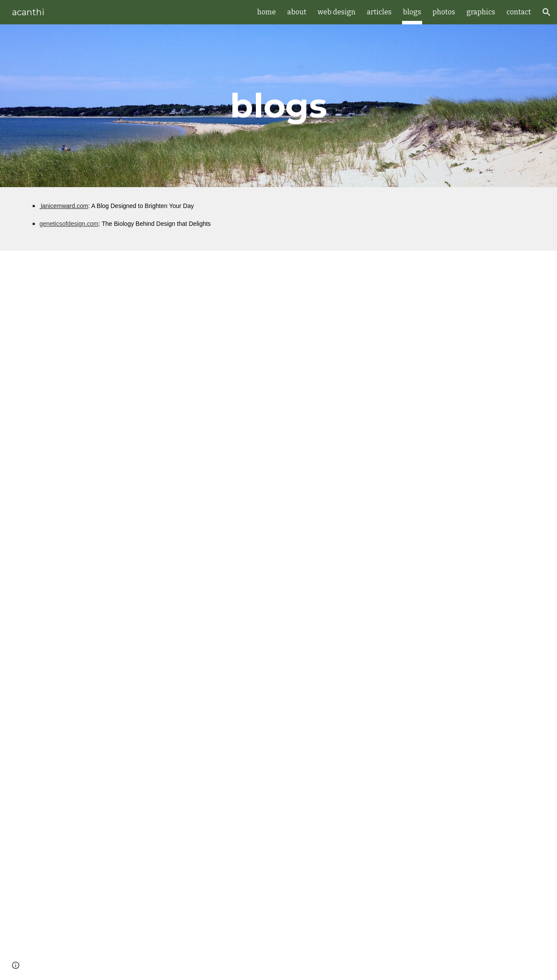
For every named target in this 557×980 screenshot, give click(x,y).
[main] (278, 106)
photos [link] (444, 12)
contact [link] (519, 12)
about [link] (297, 12)
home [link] (267, 12)
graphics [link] (481, 12)
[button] (547, 12)
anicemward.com (65, 206)
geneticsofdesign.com (69, 224)
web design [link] (337, 12)
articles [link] (379, 12)
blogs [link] (412, 12)
